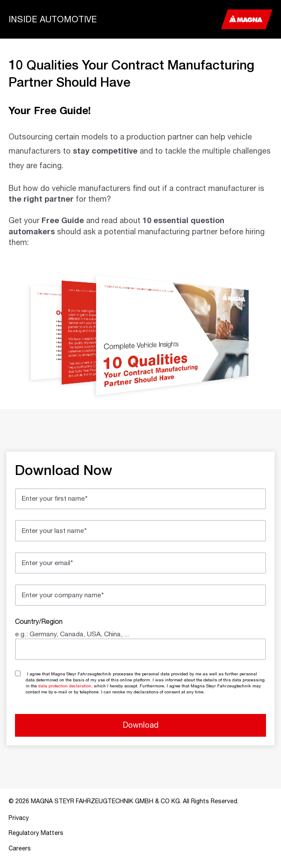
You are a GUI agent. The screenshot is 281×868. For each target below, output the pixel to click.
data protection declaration (65, 686)
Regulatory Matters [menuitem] (36, 833)
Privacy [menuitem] (19, 818)
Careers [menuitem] (20, 848)
